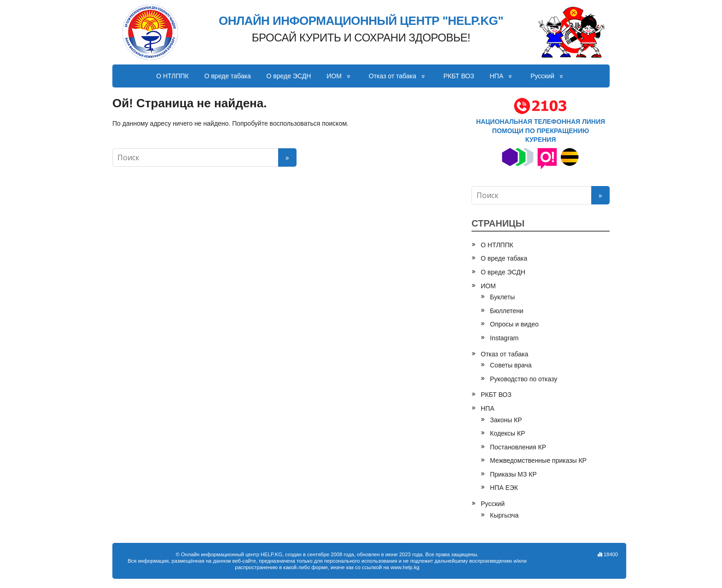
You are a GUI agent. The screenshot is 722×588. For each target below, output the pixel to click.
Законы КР (506, 420)
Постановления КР (518, 447)
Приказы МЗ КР (513, 474)
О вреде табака (228, 76)
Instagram (504, 338)
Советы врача (511, 365)
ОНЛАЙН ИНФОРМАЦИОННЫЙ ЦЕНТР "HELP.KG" (361, 21)
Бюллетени (507, 311)
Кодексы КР (507, 433)
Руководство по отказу (524, 379)
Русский (542, 76)
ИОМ (334, 76)
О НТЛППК (172, 76)
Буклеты (502, 297)
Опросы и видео (514, 324)
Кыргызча (504, 515)
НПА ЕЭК (504, 488)
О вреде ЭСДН (289, 76)
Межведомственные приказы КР (538, 460)
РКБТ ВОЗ (459, 76)
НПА (497, 76)
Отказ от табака (393, 76)
